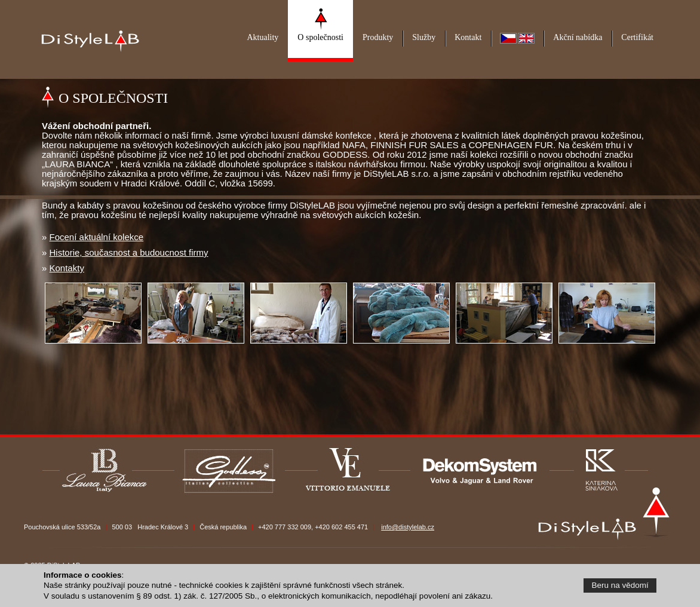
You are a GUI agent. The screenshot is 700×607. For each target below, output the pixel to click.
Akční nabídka (578, 37)
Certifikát (637, 37)
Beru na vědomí (620, 585)
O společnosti (320, 37)
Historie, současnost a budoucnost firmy (129, 252)
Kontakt (468, 37)
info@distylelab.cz (408, 527)
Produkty (378, 37)
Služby (424, 37)
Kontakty (67, 268)
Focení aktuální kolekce (97, 237)
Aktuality (262, 37)
